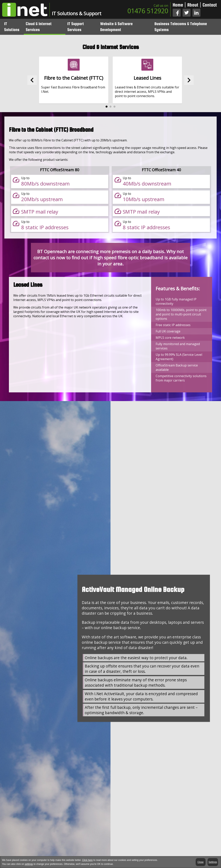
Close (201, 862)
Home (178, 5)
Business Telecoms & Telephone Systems (181, 26)
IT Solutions (14, 26)
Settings (213, 862)
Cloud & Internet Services (41, 26)
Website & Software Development (118, 26)
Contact (210, 5)
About (193, 5)
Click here (87, 860)
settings (29, 864)
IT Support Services (77, 26)
